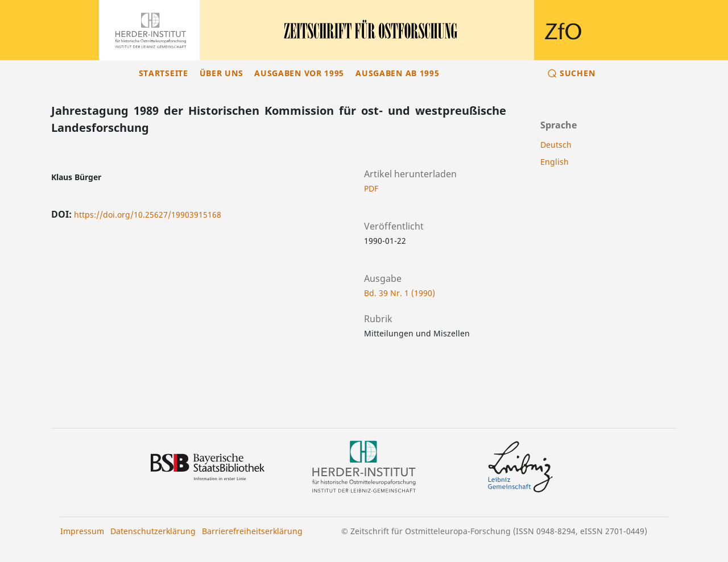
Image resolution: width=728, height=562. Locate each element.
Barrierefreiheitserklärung (252, 531)
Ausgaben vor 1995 (299, 73)
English (555, 162)
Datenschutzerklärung (153, 531)
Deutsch (556, 145)
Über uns (222, 73)
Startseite (164, 73)
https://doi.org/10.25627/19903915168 (148, 215)
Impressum (82, 531)
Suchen (577, 73)
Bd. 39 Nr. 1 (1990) (400, 293)
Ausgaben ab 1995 (397, 73)
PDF (371, 188)
